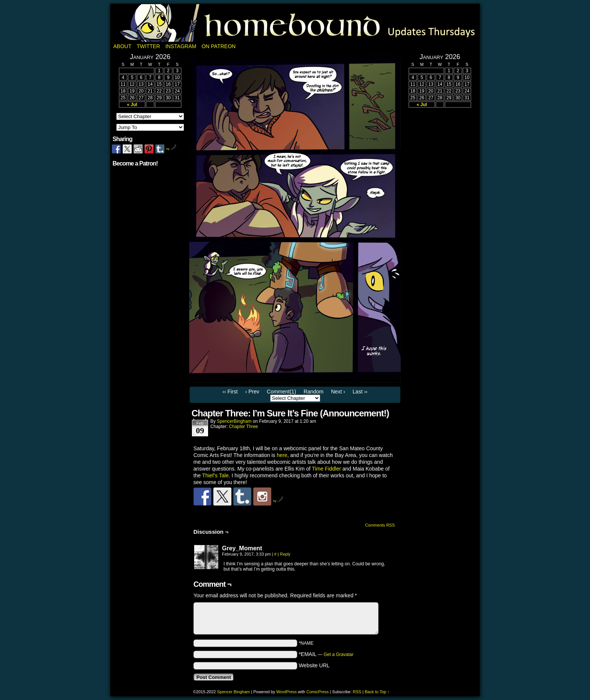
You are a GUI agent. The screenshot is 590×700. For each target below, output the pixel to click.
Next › (338, 392)
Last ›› (360, 392)
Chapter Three (243, 427)
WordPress (286, 692)
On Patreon (219, 46)
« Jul (132, 105)
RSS (357, 692)
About (122, 46)
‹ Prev (252, 392)
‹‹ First (230, 392)
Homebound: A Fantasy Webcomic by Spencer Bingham (295, 23)
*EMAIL (326, 654)
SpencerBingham (234, 421)
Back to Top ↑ (377, 692)
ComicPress (317, 692)
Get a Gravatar (338, 654)
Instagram (181, 46)
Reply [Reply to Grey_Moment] (285, 554)
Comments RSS (380, 525)
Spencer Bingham (233, 692)
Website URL (314, 665)
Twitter (148, 46)
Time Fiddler (326, 469)
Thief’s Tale (215, 475)
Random (314, 392)
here (282, 455)
